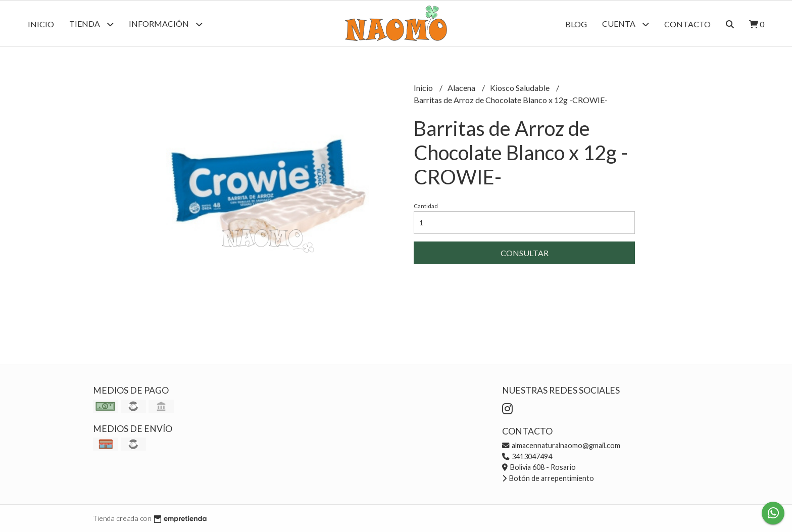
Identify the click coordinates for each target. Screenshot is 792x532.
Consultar (525, 253)
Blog (576, 24)
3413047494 (527, 456)
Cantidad (426, 206)
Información (166, 24)
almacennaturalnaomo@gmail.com (561, 445)
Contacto (687, 24)
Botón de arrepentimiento (548, 478)
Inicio (41, 24)
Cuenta (626, 24)
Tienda (91, 24)
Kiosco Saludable (521, 88)
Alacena (462, 88)
